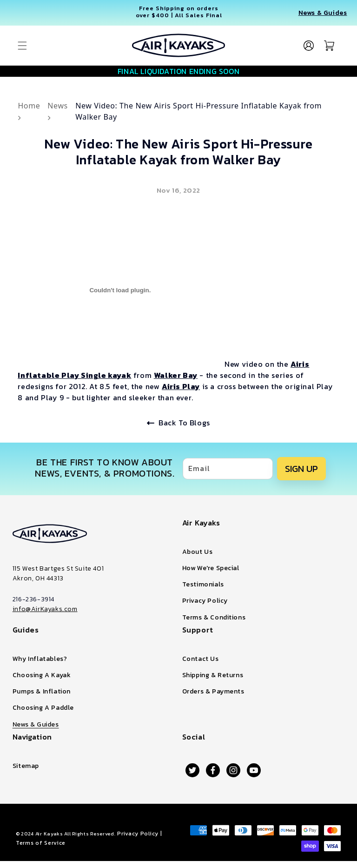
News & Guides (323, 13)
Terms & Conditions (214, 617)
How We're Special (211, 568)
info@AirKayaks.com (45, 609)
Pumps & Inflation (42, 691)
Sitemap (26, 766)
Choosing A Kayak (42, 675)
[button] (22, 46)
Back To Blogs (178, 423)
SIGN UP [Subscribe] (301, 469)
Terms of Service (41, 843)
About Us (198, 552)
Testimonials (203, 584)
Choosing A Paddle (43, 708)
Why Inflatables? (40, 659)
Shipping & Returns (213, 675)
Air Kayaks (49, 834)
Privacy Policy (205, 601)
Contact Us (201, 659)
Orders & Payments (213, 691)
